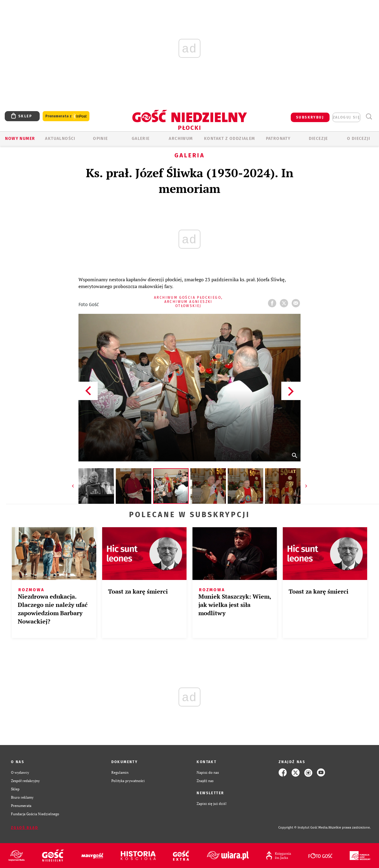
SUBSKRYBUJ (310, 117)
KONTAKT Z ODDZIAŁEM (230, 139)
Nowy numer (20, 139)
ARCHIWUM (181, 139)
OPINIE (100, 139)
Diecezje (318, 139)
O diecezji (359, 139)
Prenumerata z (66, 116)
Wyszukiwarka (369, 117)
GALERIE (141, 139)
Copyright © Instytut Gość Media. (303, 828)
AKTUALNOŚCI (60, 139)
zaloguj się (346, 117)
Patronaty (278, 139)
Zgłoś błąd (25, 828)
